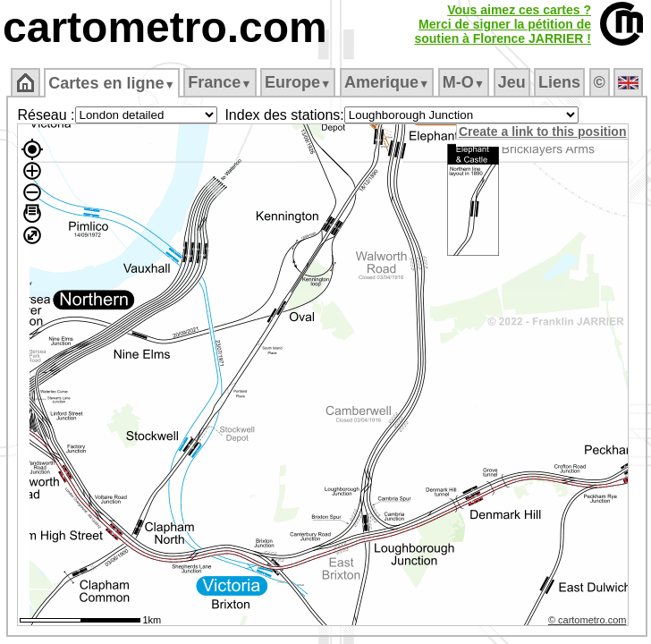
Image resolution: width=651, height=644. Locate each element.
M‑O (464, 82)
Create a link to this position (542, 131)
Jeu (512, 82)
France (220, 82)
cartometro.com (165, 27)
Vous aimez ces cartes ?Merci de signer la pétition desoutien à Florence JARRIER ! (503, 24)
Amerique (387, 82)
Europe (298, 82)
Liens (559, 82)
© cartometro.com (588, 620)
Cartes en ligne (111, 83)
